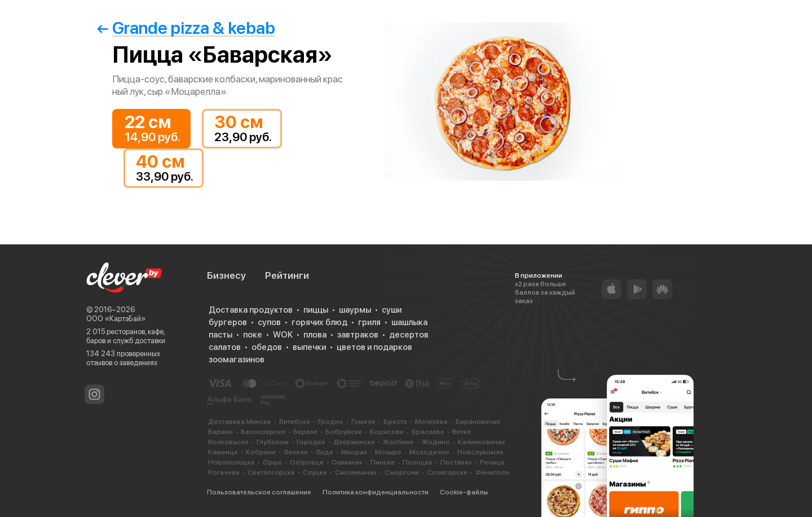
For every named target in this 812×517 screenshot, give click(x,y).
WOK (283, 335)
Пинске (383, 462)
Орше (272, 462)
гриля (369, 322)
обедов (267, 347)
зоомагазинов (237, 360)
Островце (307, 462)
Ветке (462, 432)
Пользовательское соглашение (259, 492)
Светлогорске (271, 472)
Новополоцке (231, 462)
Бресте (395, 422)
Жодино (436, 442)
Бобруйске (344, 432)
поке (253, 335)
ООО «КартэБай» (116, 319)
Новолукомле (480, 452)
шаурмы (355, 310)
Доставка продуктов (251, 310)
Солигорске (447, 472)
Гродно (331, 422)
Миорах (354, 452)
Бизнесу (226, 275)
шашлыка (409, 322)
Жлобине (398, 442)
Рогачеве (224, 472)
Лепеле (296, 452)
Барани (220, 432)
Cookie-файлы (464, 492)
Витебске (295, 422)
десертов (409, 335)
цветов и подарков (374, 347)
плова (315, 335)
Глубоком (273, 442)
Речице (492, 462)
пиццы (316, 310)
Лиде (325, 452)
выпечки (309, 347)
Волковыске (228, 442)
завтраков (358, 335)
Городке (311, 442)
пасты (220, 335)
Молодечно (429, 452)
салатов (225, 347)
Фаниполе (493, 472)
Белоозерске (263, 432)
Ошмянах (347, 462)
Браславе (428, 432)
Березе (305, 432)
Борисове (387, 432)
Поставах (456, 462)
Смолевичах (356, 472)
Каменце (223, 452)
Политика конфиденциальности (376, 492)
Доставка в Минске (240, 422)
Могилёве (431, 422)
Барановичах (478, 422)
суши (392, 310)
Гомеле (363, 422)
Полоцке (418, 462)
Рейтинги (287, 275)
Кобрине (261, 452)
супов (269, 322)
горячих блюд (319, 322)
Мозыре (388, 452)
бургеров (228, 322)
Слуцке (315, 472)
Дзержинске (354, 442)
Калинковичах (482, 442)
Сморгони (402, 472)
